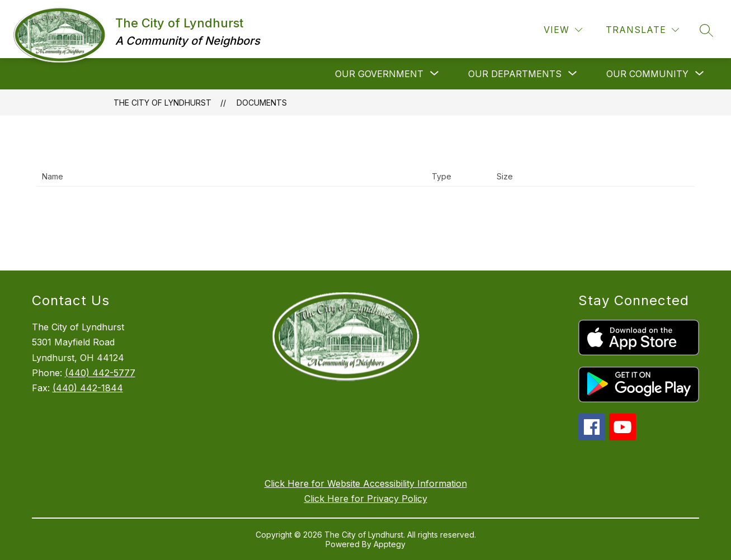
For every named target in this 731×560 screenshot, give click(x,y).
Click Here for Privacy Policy (366, 499)
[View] (563, 30)
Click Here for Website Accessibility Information (366, 483)
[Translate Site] (642, 30)
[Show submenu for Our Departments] (515, 74)
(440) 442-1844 (88, 388)
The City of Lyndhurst (162, 103)
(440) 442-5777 (100, 373)
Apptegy (390, 544)
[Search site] (706, 30)
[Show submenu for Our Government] (379, 74)
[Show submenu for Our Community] (647, 74)
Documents (262, 103)
